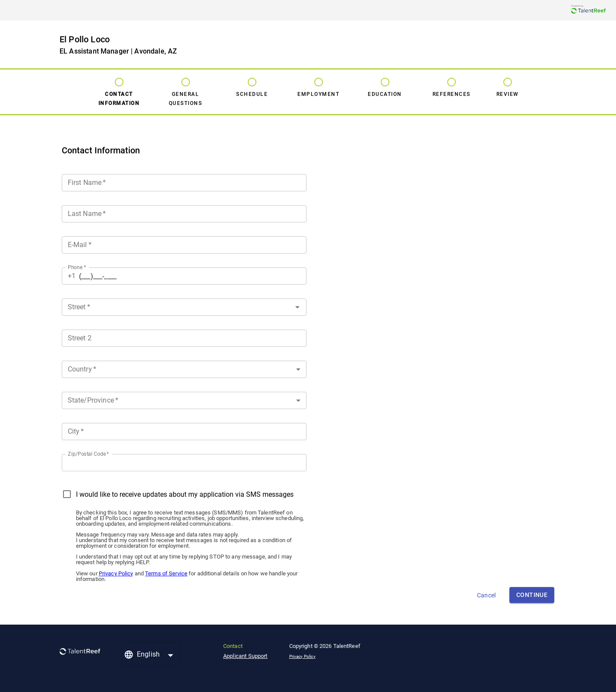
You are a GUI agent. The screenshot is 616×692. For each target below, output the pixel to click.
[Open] (297, 307)
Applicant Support (245, 656)
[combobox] (184, 305)
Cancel (486, 595)
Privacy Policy (116, 573)
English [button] (148, 654)
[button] (184, 369)
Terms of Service (166, 573)
